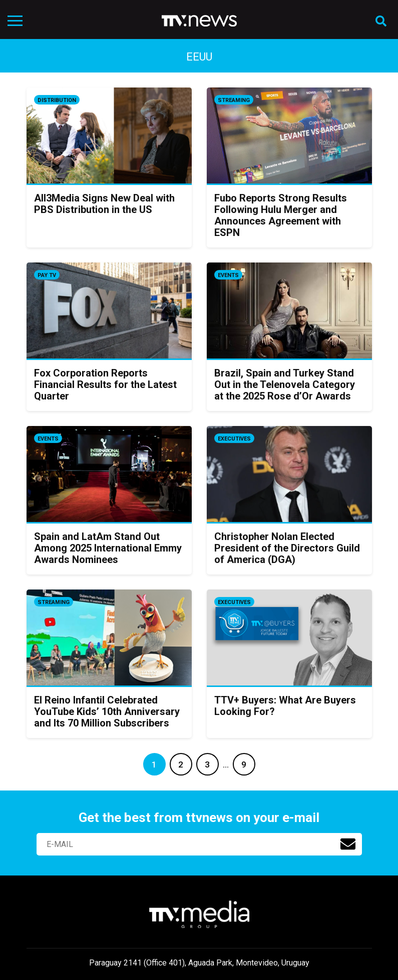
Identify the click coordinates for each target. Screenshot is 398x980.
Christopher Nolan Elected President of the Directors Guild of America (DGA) (287, 548)
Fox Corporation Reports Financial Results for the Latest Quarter (105, 384)
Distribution (57, 100)
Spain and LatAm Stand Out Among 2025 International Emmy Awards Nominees (108, 548)
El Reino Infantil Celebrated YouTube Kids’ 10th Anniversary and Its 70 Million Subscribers (107, 711)
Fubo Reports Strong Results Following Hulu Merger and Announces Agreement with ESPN (281, 215)
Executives (234, 439)
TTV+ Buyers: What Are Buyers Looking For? (285, 706)
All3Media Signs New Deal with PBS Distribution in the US (104, 204)
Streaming (234, 100)
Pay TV (47, 275)
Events (228, 275)
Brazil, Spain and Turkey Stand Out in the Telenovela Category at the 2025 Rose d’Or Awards (285, 384)
